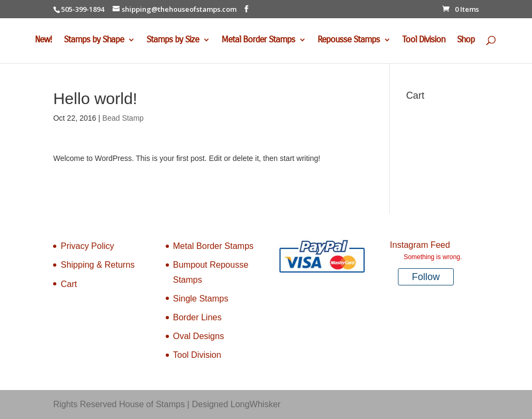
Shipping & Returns (98, 265)
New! (43, 41)
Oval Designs (199, 336)
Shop (466, 41)
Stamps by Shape (94, 41)
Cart (69, 284)
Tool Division (424, 41)
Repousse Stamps (349, 41)
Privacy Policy (87, 246)
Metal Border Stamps (258, 41)
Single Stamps (201, 299)
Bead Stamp (123, 118)
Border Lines (198, 317)
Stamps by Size (173, 41)
